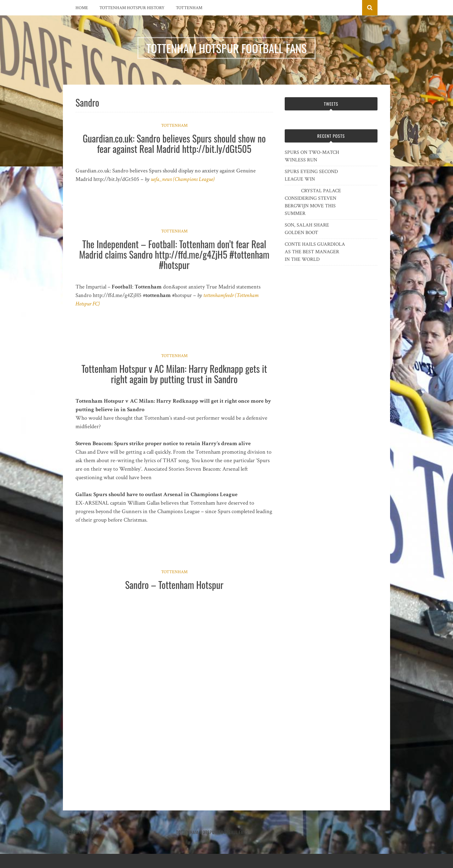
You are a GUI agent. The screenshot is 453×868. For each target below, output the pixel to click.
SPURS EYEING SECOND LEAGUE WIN (311, 175)
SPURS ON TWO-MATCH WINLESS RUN (312, 156)
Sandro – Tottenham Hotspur (174, 585)
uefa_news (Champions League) (183, 179)
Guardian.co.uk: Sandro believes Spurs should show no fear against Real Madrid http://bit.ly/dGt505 (174, 143)
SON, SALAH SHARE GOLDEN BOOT (307, 229)
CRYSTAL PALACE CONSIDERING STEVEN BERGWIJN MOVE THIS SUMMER (313, 202)
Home (82, 8)
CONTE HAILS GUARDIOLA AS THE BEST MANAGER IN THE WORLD (315, 252)
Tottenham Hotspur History (132, 8)
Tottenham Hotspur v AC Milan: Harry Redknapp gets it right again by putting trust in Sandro (174, 374)
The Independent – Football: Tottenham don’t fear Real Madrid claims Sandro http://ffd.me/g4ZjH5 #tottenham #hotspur (174, 254)
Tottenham (189, 8)
